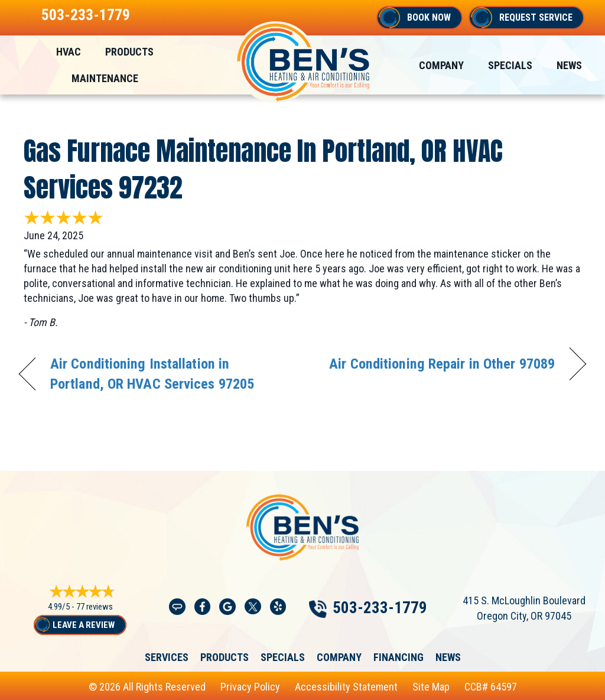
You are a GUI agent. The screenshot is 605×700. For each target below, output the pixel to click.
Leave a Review (84, 625)
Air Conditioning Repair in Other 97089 (442, 364)
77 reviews (95, 607)
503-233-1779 (86, 15)
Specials (283, 657)
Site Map (431, 687)
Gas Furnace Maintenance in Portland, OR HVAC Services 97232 (263, 169)
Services (167, 657)
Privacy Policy (250, 687)
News (448, 657)
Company (339, 657)
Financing (399, 657)
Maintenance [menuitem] (105, 78)
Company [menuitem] (441, 65)
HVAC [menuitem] (69, 52)
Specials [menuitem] (510, 65)
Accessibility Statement (346, 687)
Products (225, 657)
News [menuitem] (569, 65)
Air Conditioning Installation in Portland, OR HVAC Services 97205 (152, 374)
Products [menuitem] (129, 52)
